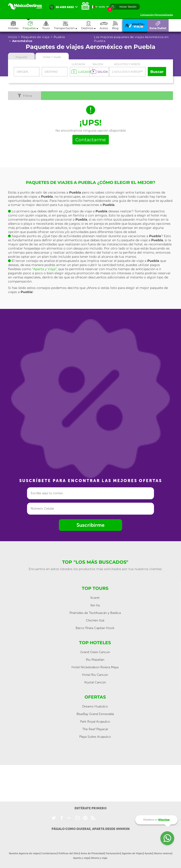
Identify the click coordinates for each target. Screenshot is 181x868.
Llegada (78, 64)
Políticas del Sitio (69, 853)
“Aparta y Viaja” (44, 269)
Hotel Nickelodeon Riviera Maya (95, 667)
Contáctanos (49, 853)
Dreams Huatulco (95, 706)
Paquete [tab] (21, 57)
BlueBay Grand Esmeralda (95, 714)
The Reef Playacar (95, 729)
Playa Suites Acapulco (95, 737)
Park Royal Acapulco (95, 722)
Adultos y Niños (127, 64)
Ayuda (148, 853)
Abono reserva (163, 853)
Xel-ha (95, 605)
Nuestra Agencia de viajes (24, 853)
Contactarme (91, 140)
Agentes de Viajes (132, 853)
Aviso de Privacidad (92, 853)
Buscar (157, 72)
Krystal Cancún (95, 682)
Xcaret (95, 598)
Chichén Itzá (95, 620)
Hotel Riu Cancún (95, 675)
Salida (98, 64)
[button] (67, 25)
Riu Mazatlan (95, 660)
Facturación (113, 853)
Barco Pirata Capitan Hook (95, 628)
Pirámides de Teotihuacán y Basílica (95, 613)
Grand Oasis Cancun (95, 652)
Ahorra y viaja (99, 858)
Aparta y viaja (81, 858)
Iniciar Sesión (128, 7)
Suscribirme (90, 525)
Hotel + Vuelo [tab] (52, 57)
